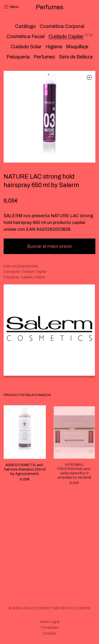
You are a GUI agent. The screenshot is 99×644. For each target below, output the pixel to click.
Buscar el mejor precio (49, 246)
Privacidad (49, 627)
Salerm (40, 277)
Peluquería (18, 57)
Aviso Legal (50, 622)
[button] (89, 77)
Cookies (49, 633)
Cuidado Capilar (66, 36)
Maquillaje (77, 47)
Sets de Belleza (76, 57)
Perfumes (44, 57)
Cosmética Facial (26, 36)
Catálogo (25, 26)
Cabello (27, 277)
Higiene (54, 47)
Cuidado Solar (26, 47)
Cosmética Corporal (62, 26)
